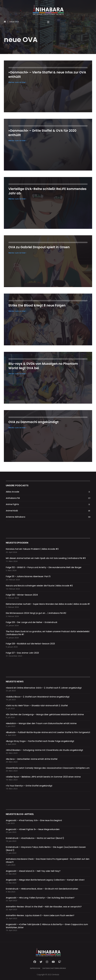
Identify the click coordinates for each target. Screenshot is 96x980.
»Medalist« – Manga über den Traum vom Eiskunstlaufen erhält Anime (41, 723)
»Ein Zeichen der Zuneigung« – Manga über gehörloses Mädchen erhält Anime (45, 714)
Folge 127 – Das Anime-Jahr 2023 (22, 653)
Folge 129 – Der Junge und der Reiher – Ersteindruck (32, 622)
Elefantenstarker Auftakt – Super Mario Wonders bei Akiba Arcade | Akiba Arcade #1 (48, 604)
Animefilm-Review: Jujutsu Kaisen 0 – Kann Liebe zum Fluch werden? (40, 915)
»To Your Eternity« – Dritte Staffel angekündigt (29, 786)
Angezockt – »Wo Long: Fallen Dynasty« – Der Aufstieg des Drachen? (40, 898)
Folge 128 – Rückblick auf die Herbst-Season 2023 (30, 644)
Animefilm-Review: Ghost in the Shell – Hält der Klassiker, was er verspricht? (44, 907)
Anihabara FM (13, 498)
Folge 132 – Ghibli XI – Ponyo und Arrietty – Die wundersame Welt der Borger (44, 567)
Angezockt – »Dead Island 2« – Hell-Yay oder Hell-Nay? (33, 871)
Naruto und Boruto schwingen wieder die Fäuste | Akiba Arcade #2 (39, 586)
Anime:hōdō (12, 511)
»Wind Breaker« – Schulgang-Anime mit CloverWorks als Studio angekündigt (44, 750)
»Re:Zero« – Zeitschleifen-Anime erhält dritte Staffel (32, 759)
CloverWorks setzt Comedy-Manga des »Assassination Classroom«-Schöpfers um (48, 768)
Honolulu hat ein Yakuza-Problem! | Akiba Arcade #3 (32, 549)
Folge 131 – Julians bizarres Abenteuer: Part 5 (28, 576)
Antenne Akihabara (16, 517)
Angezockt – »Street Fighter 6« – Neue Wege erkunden (33, 829)
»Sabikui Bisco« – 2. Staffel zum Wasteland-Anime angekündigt (38, 697)
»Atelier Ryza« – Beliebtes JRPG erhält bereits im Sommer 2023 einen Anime (43, 777)
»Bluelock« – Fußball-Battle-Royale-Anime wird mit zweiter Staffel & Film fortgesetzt (48, 732)
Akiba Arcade (12, 492)
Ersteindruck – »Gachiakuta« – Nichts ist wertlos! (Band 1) (35, 838)
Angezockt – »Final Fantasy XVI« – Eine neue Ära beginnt (34, 820)
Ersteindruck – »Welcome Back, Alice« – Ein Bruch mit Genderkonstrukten (42, 889)
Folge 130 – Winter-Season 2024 (22, 595)
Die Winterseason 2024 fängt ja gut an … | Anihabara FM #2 (36, 613)
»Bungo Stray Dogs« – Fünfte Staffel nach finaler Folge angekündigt (40, 741)
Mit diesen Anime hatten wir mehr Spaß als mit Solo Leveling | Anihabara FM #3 (46, 558)
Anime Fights (12, 504)
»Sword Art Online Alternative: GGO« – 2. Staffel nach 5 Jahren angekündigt (44, 688)
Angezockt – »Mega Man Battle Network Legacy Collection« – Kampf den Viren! (45, 880)
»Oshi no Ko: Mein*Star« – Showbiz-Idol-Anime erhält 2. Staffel (37, 706)
